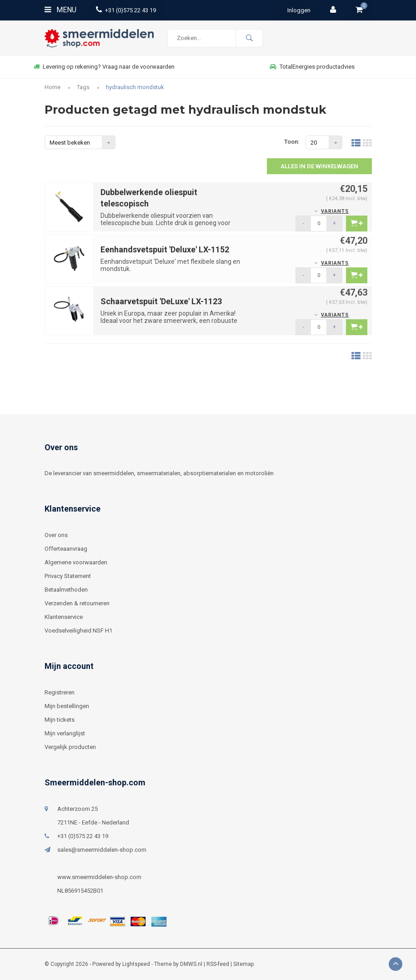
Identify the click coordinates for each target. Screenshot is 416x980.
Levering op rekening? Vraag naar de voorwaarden (104, 67)
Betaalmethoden (66, 590)
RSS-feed (218, 964)
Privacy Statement (68, 576)
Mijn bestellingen (67, 706)
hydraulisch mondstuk (135, 87)
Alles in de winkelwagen (319, 166)
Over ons (56, 535)
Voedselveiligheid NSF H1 (78, 631)
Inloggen (299, 10)
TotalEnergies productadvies (312, 67)
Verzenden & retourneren (77, 603)
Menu (60, 10)
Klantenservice (64, 617)
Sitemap (243, 964)
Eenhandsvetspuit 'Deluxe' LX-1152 (165, 249)
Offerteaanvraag (66, 549)
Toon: (292, 142)
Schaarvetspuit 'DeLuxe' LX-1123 (161, 301)
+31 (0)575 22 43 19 (126, 10)
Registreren (60, 692)
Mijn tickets (60, 720)
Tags (83, 87)
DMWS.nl (191, 964)
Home (53, 87)
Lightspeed (136, 964)
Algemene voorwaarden (76, 562)
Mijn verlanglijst (65, 733)
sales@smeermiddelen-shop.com (102, 850)
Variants (335, 211)
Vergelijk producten (70, 747)
